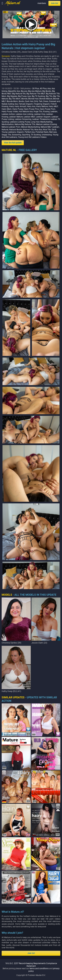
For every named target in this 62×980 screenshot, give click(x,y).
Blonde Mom (12, 101)
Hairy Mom (7, 109)
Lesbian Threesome (41, 119)
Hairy (11, 106)
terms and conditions (39, 706)
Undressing (47, 135)
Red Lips (53, 132)
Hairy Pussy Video (10, 112)
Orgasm (20, 132)
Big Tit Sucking (38, 96)
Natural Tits (28, 130)
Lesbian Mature (16, 117)
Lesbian (54, 112)
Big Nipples (12, 96)
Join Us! (54, 3)
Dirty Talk (38, 101)
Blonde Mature (46, 99)
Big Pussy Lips (24, 96)
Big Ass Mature (35, 91)
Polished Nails (42, 132)
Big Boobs (47, 91)
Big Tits (49, 96)
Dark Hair (29, 101)
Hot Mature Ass (26, 112)
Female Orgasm (26, 104)
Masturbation (8, 124)
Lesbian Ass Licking (24, 114)
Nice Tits (47, 130)
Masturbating (46, 122)
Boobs (21, 101)
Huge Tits (38, 112)
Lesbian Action (8, 114)
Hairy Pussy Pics (31, 109)
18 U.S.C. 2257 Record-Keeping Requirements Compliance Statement (31, 702)
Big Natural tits (19, 94)
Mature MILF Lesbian (50, 127)
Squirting (26, 135)
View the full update (13, 143)
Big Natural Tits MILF (36, 94)
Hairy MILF (53, 106)
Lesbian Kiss (40, 114)
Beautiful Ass (14, 91)
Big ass (24, 91)
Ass (49, 89)
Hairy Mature (42, 106)
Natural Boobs (16, 130)
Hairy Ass (31, 106)
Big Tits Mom (15, 99)
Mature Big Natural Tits (25, 124)
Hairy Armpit (20, 106)
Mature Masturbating (30, 127)
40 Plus (43, 89)
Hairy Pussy (18, 109)
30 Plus (36, 89)
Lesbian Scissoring (23, 119)
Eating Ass (13, 104)
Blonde (24, 99)
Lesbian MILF (29, 117)
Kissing (46, 112)
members (42, 3)
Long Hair (35, 122)
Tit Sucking (36, 135)
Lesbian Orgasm (43, 117)
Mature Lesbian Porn (11, 127)
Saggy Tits (6, 135)
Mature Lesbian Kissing (46, 124)
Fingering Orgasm (42, 104)
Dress (46, 101)
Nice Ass (38, 130)
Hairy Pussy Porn (47, 109)
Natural (5, 130)
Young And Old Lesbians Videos (32, 137)
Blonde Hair (33, 99)
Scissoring (17, 135)
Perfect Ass (30, 132)
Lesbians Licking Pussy (20, 122)
